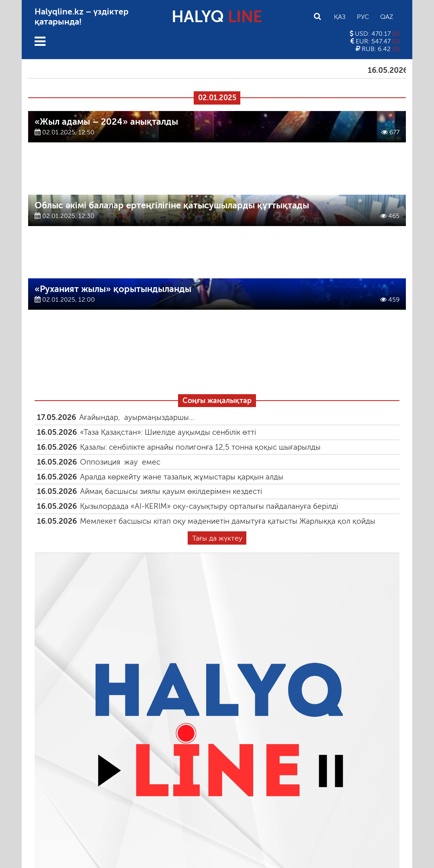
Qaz (387, 17)
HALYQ (217, 16)
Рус (363, 17)
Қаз (340, 17)
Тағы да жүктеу (217, 538)
